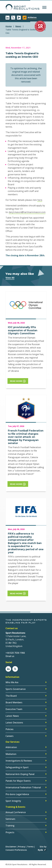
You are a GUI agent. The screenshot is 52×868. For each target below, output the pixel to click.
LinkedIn (7, 18)
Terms (30, 847)
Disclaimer (11, 847)
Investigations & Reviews (19, 761)
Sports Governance (16, 689)
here (40, 200)
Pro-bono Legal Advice (17, 794)
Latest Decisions (14, 723)
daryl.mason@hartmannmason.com (27, 212)
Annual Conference (16, 812)
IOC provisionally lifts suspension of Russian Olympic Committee (23, 330)
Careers (9, 736)
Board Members (14, 702)
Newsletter (19, 18)
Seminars (10, 819)
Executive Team (14, 709)
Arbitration (11, 747)
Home (9, 26)
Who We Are (12, 682)
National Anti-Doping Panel (20, 774)
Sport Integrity (13, 801)
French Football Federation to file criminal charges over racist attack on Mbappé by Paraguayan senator (26, 437)
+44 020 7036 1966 (15, 653)
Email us (10, 656)
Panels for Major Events (18, 781)
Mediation (11, 754)
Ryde (40, 850)
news (18, 26)
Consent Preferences (16, 850)
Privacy (22, 847)
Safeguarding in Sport (17, 767)
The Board (11, 696)
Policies (9, 729)
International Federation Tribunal (23, 787)
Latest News (12, 716)
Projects (10, 832)
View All (10, 278)
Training (10, 826)
